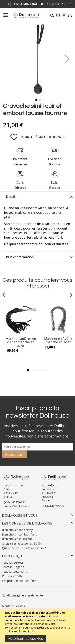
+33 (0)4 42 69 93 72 (53, 506)
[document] (38, 626)
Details (11, 197)
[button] (67, 59)
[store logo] (26, 15)
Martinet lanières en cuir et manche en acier (21, 342)
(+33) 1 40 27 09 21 (15, 502)
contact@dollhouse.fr (17, 506)
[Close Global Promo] (70, 4)
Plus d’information (20, 257)
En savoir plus (27, 631)
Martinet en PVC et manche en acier (58, 341)
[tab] (37, 196)
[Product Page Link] (21, 333)
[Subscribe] (14, 454)
